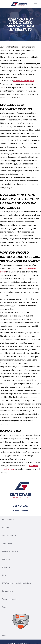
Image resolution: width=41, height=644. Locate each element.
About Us (6, 559)
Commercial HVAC (10, 535)
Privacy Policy (8, 591)
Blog (4, 575)
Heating (5, 527)
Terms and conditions (11, 599)
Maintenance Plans (10, 551)
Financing (6, 567)
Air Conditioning (9, 519)
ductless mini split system (24, 81)
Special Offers (8, 543)
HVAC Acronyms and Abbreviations (16, 583)
